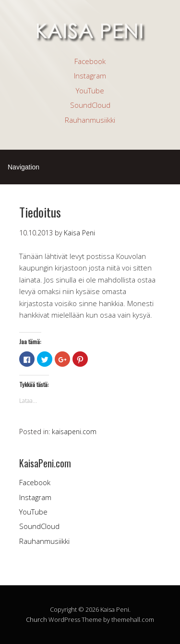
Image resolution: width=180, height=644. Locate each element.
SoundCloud (90, 105)
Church (36, 619)
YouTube (90, 90)
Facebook (90, 61)
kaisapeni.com (74, 431)
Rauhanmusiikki (90, 120)
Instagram (90, 76)
